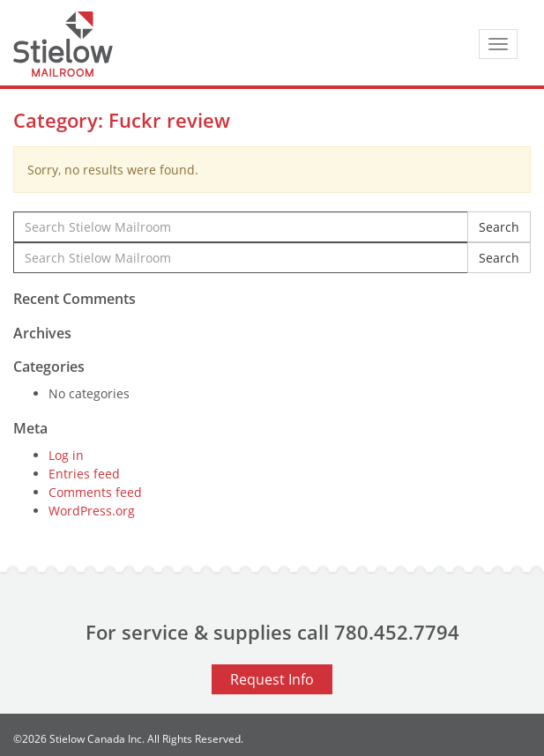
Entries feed (84, 474)
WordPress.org (92, 511)
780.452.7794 (397, 632)
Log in (66, 455)
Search (499, 227)
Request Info (272, 679)
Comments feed (95, 492)
